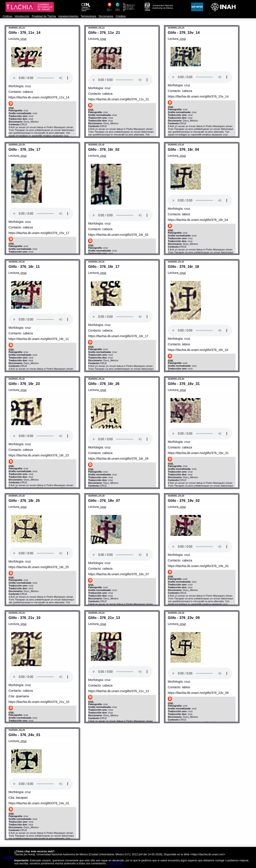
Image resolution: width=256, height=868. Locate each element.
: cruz (23, 39)
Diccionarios (106, 16)
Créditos (121, 16)
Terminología (88, 16)
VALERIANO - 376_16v (176, 379)
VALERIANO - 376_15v (176, 27)
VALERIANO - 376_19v (176, 495)
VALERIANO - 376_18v (96, 495)
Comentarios (115, 863)
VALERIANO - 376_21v (17, 613)
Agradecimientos (68, 16)
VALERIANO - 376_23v (176, 613)
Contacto (8, 857)
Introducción (22, 16)
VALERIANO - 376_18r (17, 495)
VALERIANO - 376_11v (17, 27)
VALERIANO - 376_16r (96, 144)
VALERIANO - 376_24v (17, 730)
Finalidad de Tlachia (44, 16)
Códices (7, 16)
